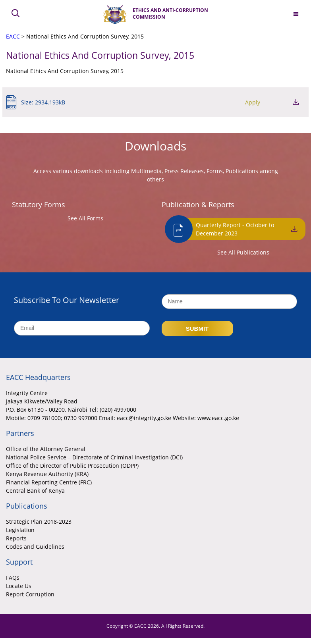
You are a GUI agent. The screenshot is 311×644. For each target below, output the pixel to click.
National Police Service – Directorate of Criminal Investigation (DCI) (94, 457)
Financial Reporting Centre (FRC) (49, 482)
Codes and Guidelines (35, 547)
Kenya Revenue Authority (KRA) (47, 474)
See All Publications (243, 252)
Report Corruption (30, 594)
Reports (16, 538)
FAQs (13, 577)
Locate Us (19, 586)
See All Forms (85, 218)
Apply (253, 102)
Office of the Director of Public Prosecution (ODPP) (72, 466)
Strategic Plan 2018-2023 (39, 522)
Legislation (20, 530)
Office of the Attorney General (46, 449)
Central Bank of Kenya (35, 491)
